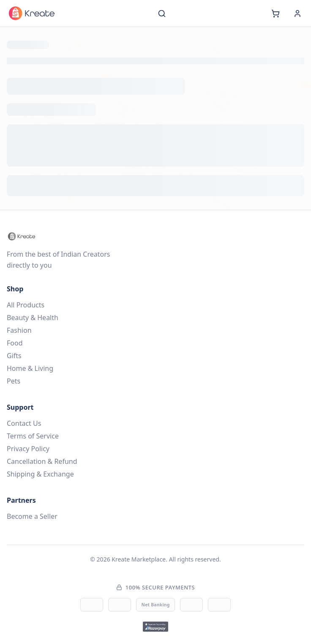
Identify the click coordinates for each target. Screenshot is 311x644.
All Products (26, 305)
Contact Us (24, 423)
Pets (14, 381)
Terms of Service (33, 436)
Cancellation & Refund (42, 461)
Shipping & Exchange (40, 474)
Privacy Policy (28, 449)
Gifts (14, 356)
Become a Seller (32, 516)
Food (15, 343)
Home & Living (30, 368)
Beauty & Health (33, 318)
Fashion (19, 330)
